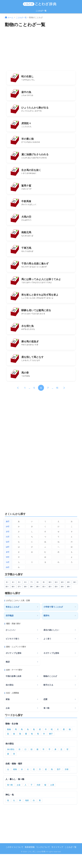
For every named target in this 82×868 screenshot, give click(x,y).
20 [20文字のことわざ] (38, 601)
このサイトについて (15, 861)
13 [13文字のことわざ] (69, 596)
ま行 (8, 566)
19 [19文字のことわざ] (32, 601)
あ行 (8, 535)
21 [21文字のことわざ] (44, 601)
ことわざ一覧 (41, 11)
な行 (8, 556)
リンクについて (43, 861)
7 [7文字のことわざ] (32, 596)
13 (57, 402)
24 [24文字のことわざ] (62, 601)
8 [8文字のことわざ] (38, 596)
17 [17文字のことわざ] (19, 601)
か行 (8, 540)
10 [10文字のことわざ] (50, 596)
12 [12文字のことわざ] (62, 596)
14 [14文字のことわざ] (75, 596)
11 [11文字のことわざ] (56, 596)
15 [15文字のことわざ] (7, 601)
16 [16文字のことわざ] (13, 601)
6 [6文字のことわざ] (26, 596)
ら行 (8, 576)
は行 (8, 561)
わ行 (8, 581)
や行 (8, 571)
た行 (8, 551)
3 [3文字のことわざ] (7, 596)
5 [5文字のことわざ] (20, 596)
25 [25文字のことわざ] (69, 601)
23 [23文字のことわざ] (56, 601)
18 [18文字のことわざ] (26, 601)
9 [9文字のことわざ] (44, 596)
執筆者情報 (30, 861)
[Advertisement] (41, 49)
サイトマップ (57, 861)
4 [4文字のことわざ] (13, 596)
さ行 (8, 545)
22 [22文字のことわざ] (50, 601)
